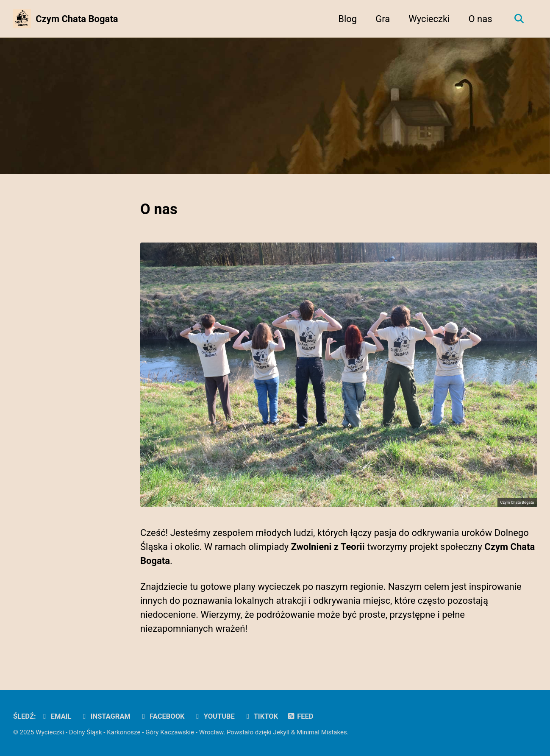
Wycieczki (429, 19)
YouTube (214, 716)
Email (56, 716)
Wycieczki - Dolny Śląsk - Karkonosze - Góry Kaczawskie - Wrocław (129, 732)
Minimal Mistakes (322, 732)
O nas (480, 19)
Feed (300, 716)
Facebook (162, 716)
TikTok (261, 716)
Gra (383, 19)
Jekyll (282, 732)
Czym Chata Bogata (77, 19)
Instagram (105, 716)
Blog (347, 19)
